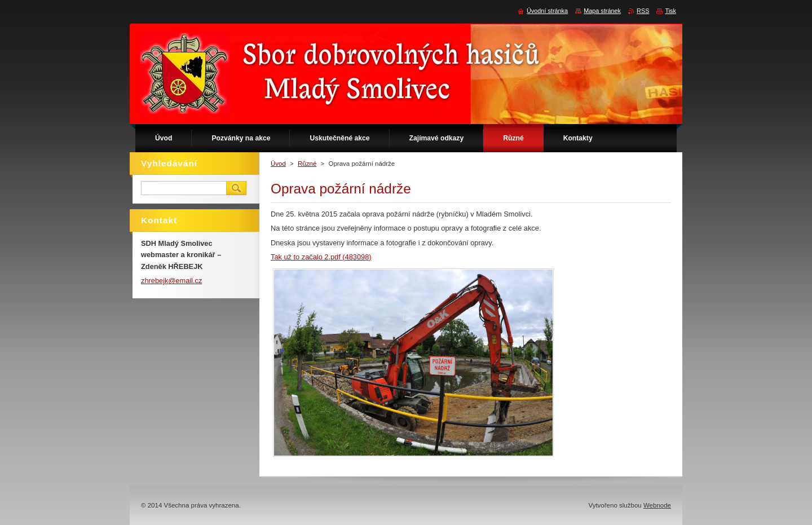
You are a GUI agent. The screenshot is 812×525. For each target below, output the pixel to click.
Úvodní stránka (547, 11)
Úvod (278, 164)
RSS (643, 11)
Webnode (657, 505)
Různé (307, 164)
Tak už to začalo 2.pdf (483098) (321, 257)
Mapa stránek (602, 11)
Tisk (670, 11)
